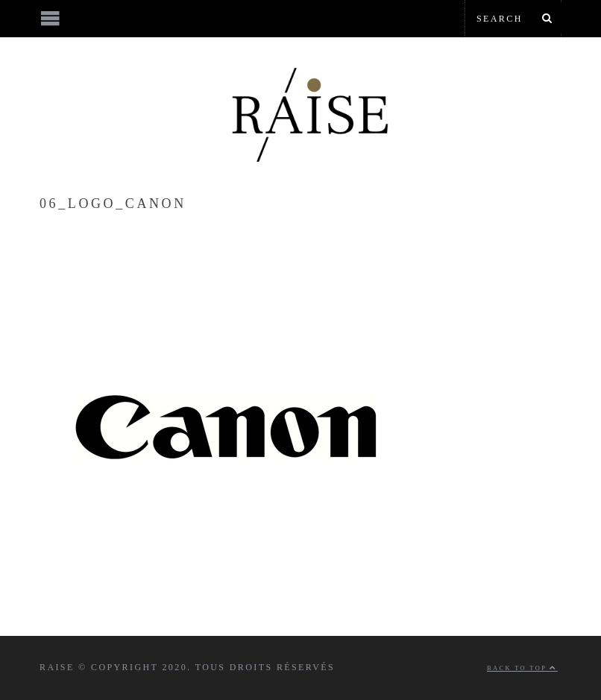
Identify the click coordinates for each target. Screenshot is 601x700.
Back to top (522, 668)
